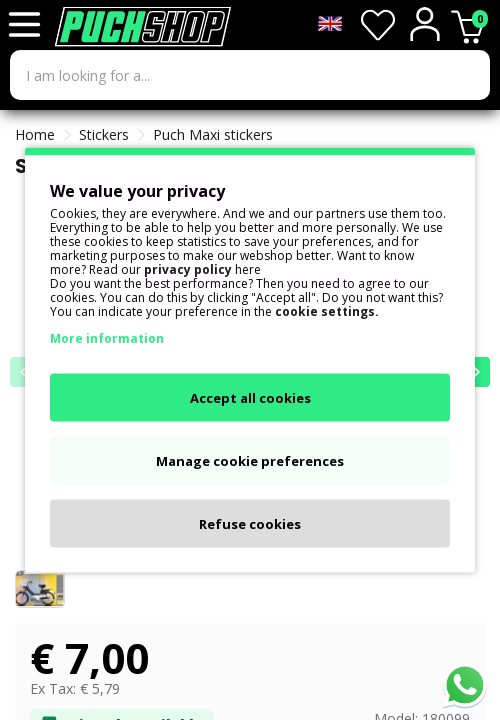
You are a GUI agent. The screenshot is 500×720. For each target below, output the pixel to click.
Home (35, 134)
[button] (475, 372)
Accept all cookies (250, 398)
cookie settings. (327, 311)
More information (107, 338)
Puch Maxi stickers (213, 134)
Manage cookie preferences (250, 461)
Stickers (104, 134)
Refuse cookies (250, 524)
